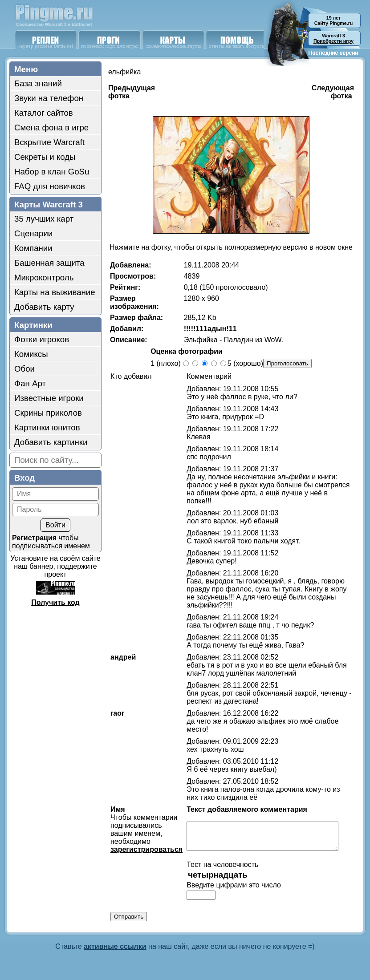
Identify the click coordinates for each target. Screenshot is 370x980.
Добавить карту (44, 307)
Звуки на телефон (49, 98)
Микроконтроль (44, 277)
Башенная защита (49, 263)
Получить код (55, 602)
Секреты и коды (45, 157)
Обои (24, 369)
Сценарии (33, 233)
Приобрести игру (333, 38)
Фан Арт (30, 383)
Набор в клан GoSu (52, 172)
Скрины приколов (48, 413)
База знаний (38, 83)
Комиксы (31, 354)
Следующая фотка (333, 92)
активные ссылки (115, 944)
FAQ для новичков (50, 186)
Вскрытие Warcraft (49, 142)
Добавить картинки (51, 442)
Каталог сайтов (44, 113)
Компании (33, 248)
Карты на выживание (55, 292)
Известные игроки (49, 398)
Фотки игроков (42, 339)
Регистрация (34, 538)
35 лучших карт (44, 219)
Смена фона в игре (51, 128)
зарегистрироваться (142, 841)
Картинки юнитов (47, 427)
